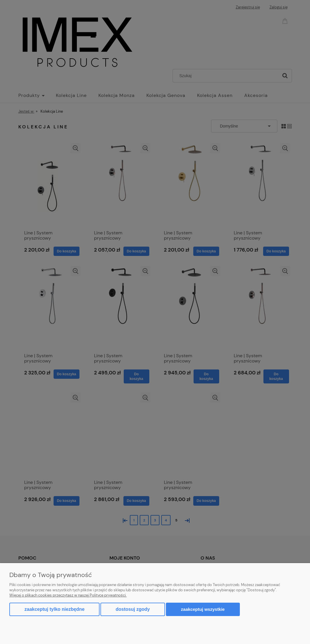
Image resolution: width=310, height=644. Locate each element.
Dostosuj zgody (133, 609)
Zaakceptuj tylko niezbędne (54, 609)
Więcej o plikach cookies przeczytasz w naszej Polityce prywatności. (68, 595)
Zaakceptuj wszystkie (203, 609)
